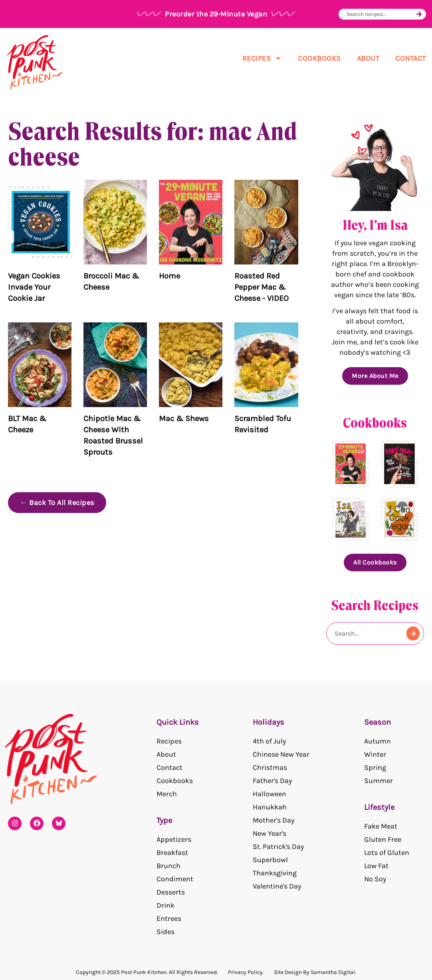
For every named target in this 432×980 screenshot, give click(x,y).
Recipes (262, 58)
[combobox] (380, 14)
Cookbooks (319, 58)
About (368, 58)
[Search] (419, 14)
